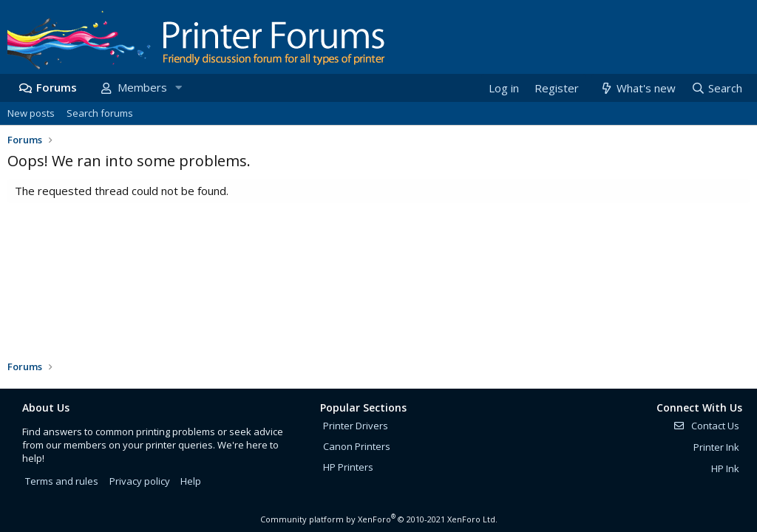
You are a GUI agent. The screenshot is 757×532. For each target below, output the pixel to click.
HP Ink (725, 468)
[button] (178, 88)
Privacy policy (140, 481)
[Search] (716, 88)
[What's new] (637, 88)
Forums (57, 87)
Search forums (100, 113)
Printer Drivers (356, 426)
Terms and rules (62, 481)
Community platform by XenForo (379, 519)
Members (142, 87)
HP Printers (348, 467)
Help (191, 481)
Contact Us (706, 426)
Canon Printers (357, 446)
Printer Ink (716, 447)
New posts (31, 113)
